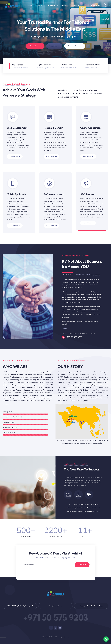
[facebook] (51, 628)
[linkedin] (60, 628)
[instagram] (56, 628)
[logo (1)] (12, 4)
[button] (106, 639)
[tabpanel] (83, 302)
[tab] (67, 275)
